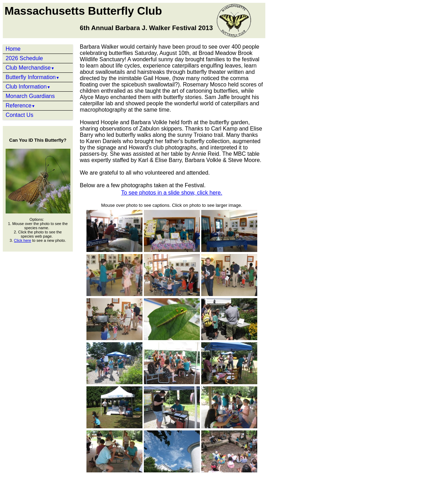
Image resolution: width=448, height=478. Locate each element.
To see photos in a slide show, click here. (172, 193)
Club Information (28, 87)
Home (13, 49)
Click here (23, 240)
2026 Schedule (24, 58)
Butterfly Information (33, 77)
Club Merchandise (30, 68)
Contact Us (19, 115)
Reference (20, 106)
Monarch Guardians (30, 96)
